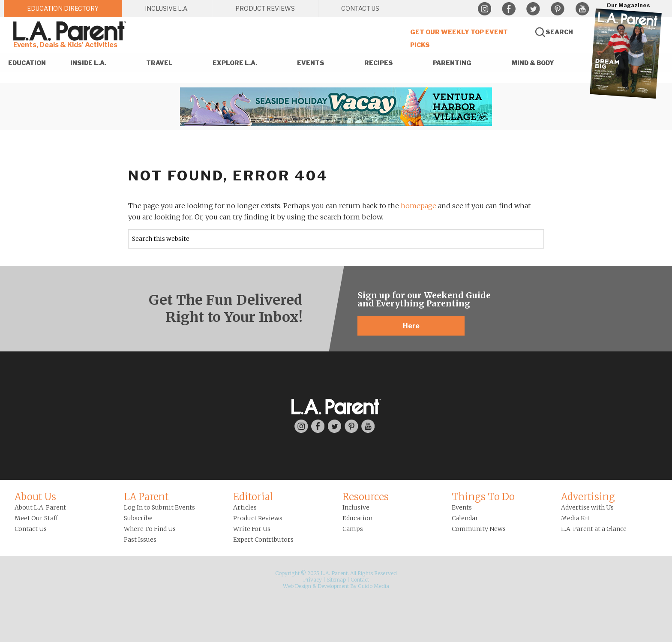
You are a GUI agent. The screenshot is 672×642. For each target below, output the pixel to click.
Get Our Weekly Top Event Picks (459, 38)
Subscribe (138, 518)
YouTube (582, 9)
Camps (353, 529)
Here (411, 326)
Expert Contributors (263, 540)
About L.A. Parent (40, 507)
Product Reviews (258, 518)
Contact (360, 580)
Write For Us (252, 529)
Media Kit (575, 518)
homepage (418, 206)
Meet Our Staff (36, 518)
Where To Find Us (150, 529)
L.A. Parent (71, 31)
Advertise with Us (587, 507)
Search (559, 32)
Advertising (588, 497)
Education (357, 518)
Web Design (297, 586)
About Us (35, 497)
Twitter (533, 9)
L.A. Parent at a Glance (594, 529)
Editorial (253, 497)
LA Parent (146, 497)
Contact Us (31, 529)
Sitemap (336, 580)
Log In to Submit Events (159, 507)
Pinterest (558, 9)
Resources (366, 497)
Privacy (312, 580)
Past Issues (140, 540)
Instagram (484, 9)
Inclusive (356, 507)
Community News (479, 529)
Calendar (465, 518)
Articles (245, 507)
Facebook (509, 9)
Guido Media (373, 586)
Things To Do (483, 497)
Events (462, 507)
